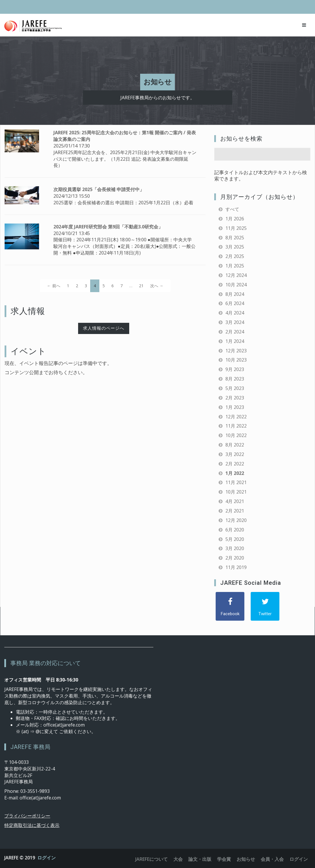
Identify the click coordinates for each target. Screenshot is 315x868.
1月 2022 (235, 473)
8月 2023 (235, 379)
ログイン (47, 858)
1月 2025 (235, 266)
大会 (178, 859)
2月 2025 (235, 256)
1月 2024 (235, 341)
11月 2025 (236, 228)
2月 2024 (235, 332)
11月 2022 (236, 426)
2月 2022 (235, 464)
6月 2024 (235, 303)
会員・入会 (272, 859)
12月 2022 (236, 417)
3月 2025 (235, 247)
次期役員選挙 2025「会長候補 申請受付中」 (99, 189)
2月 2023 (235, 398)
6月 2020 (235, 530)
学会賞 (224, 859)
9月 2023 (235, 369)
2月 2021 (235, 511)
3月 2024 (235, 322)
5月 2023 (235, 388)
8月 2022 (235, 445)
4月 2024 (235, 313)
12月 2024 (236, 275)
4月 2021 (235, 501)
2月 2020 (235, 558)
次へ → (157, 286)
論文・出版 (200, 859)
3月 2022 (235, 454)
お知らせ (246, 859)
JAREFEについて (151, 859)
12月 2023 (236, 351)
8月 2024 (235, 294)
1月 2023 (235, 407)
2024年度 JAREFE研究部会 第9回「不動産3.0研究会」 (108, 227)
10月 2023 (236, 360)
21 (141, 286)
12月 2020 (236, 520)
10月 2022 (236, 435)
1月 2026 (235, 219)
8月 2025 (235, 238)
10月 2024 (236, 285)
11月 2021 (236, 482)
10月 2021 (236, 492)
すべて (232, 209)
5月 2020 (235, 539)
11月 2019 (236, 567)
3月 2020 (235, 548)
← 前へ (54, 286)
